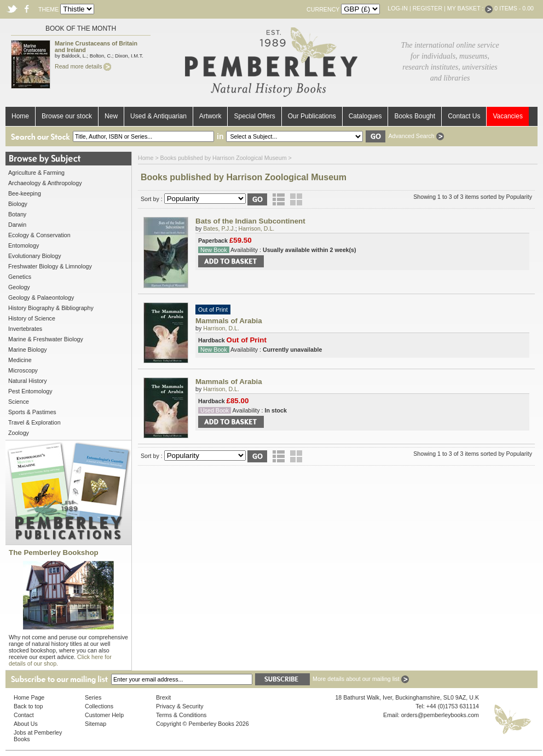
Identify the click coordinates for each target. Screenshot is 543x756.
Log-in (398, 8)
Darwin (17, 225)
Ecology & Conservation (39, 235)
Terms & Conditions (181, 715)
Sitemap (96, 724)
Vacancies (507, 116)
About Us (26, 724)
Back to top (28, 706)
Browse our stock (67, 116)
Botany (17, 214)
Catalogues (365, 116)
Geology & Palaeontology (41, 297)
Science (19, 402)
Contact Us (464, 116)
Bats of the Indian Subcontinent (250, 221)
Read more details (83, 66)
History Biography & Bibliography (51, 308)
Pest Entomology (30, 391)
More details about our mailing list (361, 679)
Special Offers (254, 116)
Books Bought (415, 116)
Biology (18, 204)
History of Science (32, 318)
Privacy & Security (180, 706)
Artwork (210, 116)
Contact (24, 715)
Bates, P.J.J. (219, 228)
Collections (99, 706)
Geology (19, 287)
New (111, 116)
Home (20, 116)
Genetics (20, 277)
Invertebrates (25, 329)
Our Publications (312, 116)
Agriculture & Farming (36, 173)
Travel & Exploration (34, 422)
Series (93, 697)
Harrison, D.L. (257, 228)
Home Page (29, 697)
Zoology (19, 433)
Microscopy (23, 370)
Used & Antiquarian (158, 116)
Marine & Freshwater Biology (46, 339)
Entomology (24, 245)
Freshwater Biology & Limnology (50, 266)
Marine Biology (27, 350)
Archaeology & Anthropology (45, 183)
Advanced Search (416, 136)
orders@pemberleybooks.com (440, 715)
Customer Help (104, 715)
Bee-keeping (25, 193)
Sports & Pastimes (32, 412)
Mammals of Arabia (229, 321)
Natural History (27, 381)
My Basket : (470, 8)
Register (428, 8)
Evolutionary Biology (35, 256)
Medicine (20, 360)
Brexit (163, 697)
